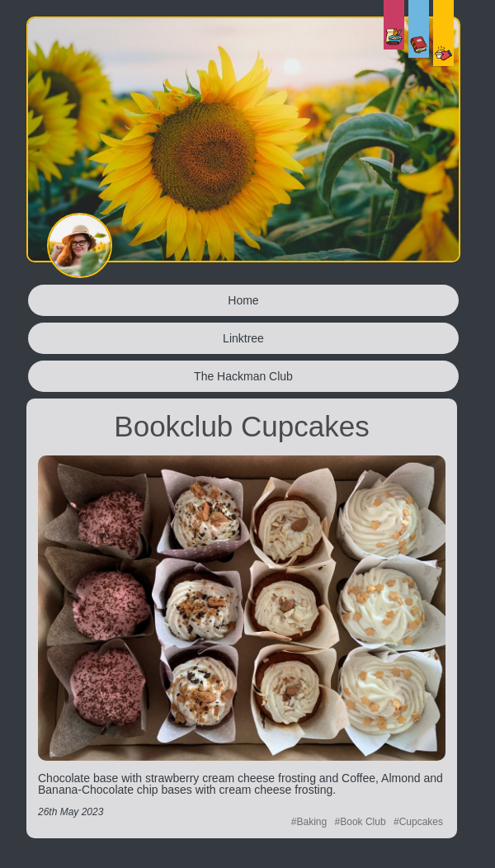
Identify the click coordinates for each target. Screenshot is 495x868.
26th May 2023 (71, 812)
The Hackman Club (243, 376)
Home (243, 300)
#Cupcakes (418, 822)
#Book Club (361, 822)
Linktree (243, 338)
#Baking (309, 822)
